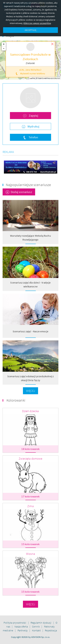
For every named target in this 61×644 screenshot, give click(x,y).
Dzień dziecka (30, 411)
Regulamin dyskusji (41, 623)
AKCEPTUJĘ (30, 30)
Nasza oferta (21, 626)
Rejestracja (51, 630)
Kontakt (37, 630)
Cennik (36, 626)
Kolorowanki (16, 400)
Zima (30, 506)
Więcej (30, 391)
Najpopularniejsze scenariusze (28, 185)
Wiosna (30, 554)
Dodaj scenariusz (21, 192)
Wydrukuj (33, 126)
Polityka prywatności (15, 623)
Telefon (33, 137)
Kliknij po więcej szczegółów (37, 23)
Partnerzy (23, 630)
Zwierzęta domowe (30, 459)
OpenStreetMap (44, 78)
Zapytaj (33, 116)
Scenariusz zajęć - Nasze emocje (30, 331)
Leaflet (32, 78)
